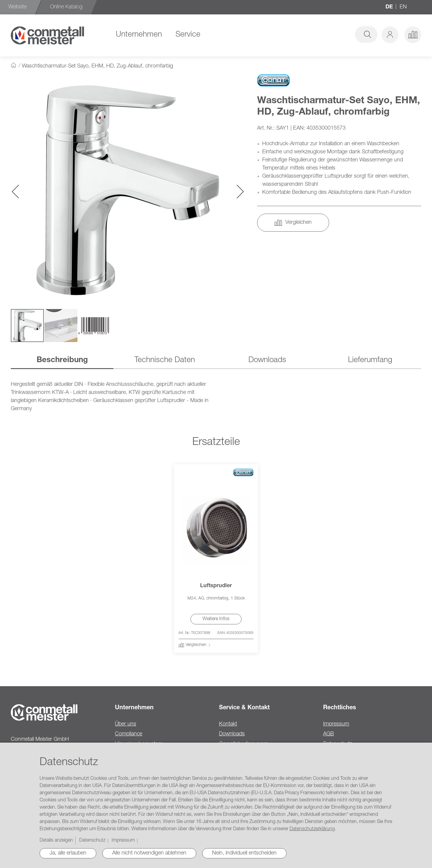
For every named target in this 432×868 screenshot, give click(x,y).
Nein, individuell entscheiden (244, 853)
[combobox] (331, 35)
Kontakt (228, 724)
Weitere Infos (216, 619)
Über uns (126, 724)
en (403, 7)
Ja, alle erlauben (68, 853)
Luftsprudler (216, 586)
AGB (328, 734)
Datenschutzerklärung (312, 829)
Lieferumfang (370, 360)
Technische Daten (165, 360)
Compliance (129, 734)
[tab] (62, 361)
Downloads (267, 360)
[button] (390, 35)
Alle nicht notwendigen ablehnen (149, 853)
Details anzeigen (56, 841)
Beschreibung (62, 360)
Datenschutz (92, 841)
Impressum (336, 724)
